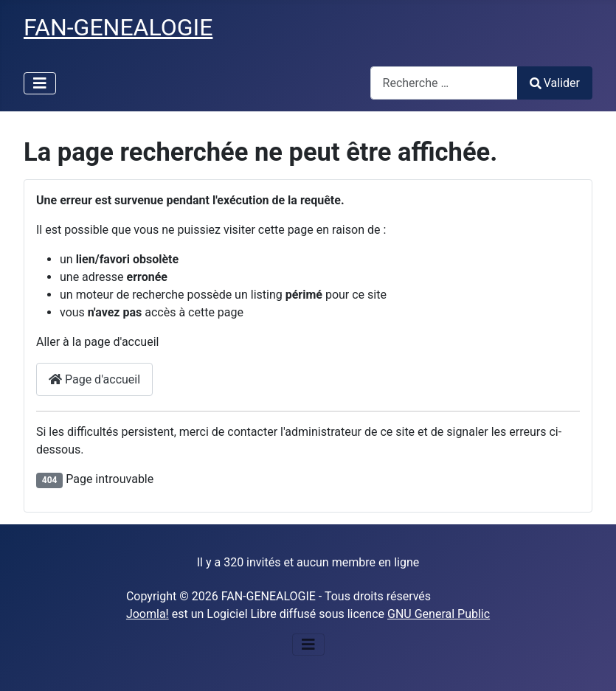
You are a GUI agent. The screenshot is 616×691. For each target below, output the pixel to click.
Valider (555, 83)
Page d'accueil (94, 379)
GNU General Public (439, 614)
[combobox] (444, 83)
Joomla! (148, 614)
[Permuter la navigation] (40, 83)
